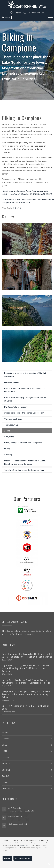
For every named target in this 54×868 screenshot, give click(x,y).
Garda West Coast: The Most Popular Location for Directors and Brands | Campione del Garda (26, 681)
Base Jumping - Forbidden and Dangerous (23, 443)
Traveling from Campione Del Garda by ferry (24, 470)
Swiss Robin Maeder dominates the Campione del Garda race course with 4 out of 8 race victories (27, 655)
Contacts (8, 789)
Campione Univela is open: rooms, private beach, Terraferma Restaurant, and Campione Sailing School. (26, 694)
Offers (6, 739)
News (5, 782)
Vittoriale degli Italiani (14, 419)
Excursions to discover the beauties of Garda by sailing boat (26, 375)
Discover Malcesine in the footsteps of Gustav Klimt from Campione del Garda (25, 462)
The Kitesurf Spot (12, 425)
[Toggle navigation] (50, 18)
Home (5, 732)
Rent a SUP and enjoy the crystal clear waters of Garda (25, 399)
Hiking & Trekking (12, 382)
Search (6, 17)
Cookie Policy (25, 845)
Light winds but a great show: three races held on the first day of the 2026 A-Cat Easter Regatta (26, 668)
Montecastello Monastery (16, 407)
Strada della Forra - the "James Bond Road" (24, 413)
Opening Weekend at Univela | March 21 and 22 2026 (26, 707)
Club (5, 745)
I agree (7, 858)
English (18, 13)
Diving (7, 449)
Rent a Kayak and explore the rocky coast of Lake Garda (24, 390)
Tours (5, 776)
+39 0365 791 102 (34, 13)
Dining (5, 757)
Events (6, 764)
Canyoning (9, 437)
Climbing (8, 455)
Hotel (5, 751)
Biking (7, 431)
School (6, 770)
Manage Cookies (23, 858)
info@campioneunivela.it (18, 824)
